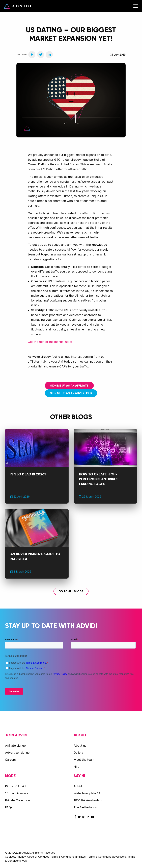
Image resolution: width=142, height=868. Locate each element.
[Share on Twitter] (41, 55)
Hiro (77, 767)
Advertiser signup (17, 753)
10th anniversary (17, 793)
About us (80, 746)
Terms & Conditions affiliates (68, 857)
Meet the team (84, 760)
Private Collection (17, 800)
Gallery (78, 753)
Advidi (17, 6)
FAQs (9, 807)
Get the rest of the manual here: (50, 342)
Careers (10, 760)
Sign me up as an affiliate (69, 386)
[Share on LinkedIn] (49, 55)
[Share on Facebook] (32, 55)
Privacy (21, 857)
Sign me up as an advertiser (71, 393)
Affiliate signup (15, 746)
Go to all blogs (71, 591)
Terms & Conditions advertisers (107, 857)
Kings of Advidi (16, 786)
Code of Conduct (38, 857)
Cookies (10, 857)
